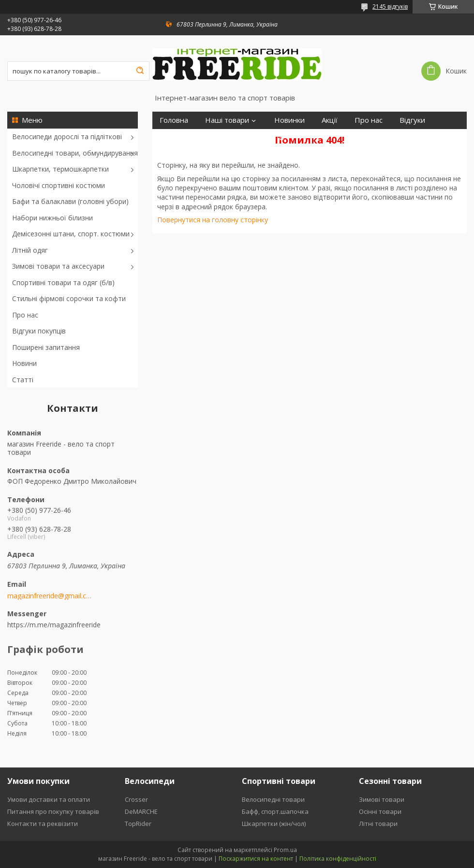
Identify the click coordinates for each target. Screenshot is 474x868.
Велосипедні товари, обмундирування (75, 153)
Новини (24, 363)
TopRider (138, 824)
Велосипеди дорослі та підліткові (67, 137)
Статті (23, 380)
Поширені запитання (46, 347)
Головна (174, 120)
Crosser (136, 799)
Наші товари (227, 120)
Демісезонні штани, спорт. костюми (71, 234)
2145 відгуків (390, 7)
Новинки (289, 120)
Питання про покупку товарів (53, 811)
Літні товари (378, 824)
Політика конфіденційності (338, 859)
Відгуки (412, 120)
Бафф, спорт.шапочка (275, 811)
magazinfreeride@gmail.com (50, 596)
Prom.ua (285, 850)
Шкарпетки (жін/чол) (274, 824)
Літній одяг (30, 250)
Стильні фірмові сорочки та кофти (69, 298)
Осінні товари (380, 811)
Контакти (268, 137)
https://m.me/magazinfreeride (54, 625)
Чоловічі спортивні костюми (59, 185)
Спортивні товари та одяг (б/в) (63, 282)
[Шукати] (140, 71)
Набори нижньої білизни (52, 218)
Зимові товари (382, 799)
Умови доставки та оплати (49, 799)
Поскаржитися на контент (256, 859)
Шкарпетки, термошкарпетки (60, 169)
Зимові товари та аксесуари (58, 266)
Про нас (25, 315)
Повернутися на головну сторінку (213, 220)
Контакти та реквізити (43, 824)
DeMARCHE (141, 811)
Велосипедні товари (273, 799)
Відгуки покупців (39, 331)
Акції (330, 120)
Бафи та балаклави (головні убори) (70, 201)
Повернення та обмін (197, 137)
